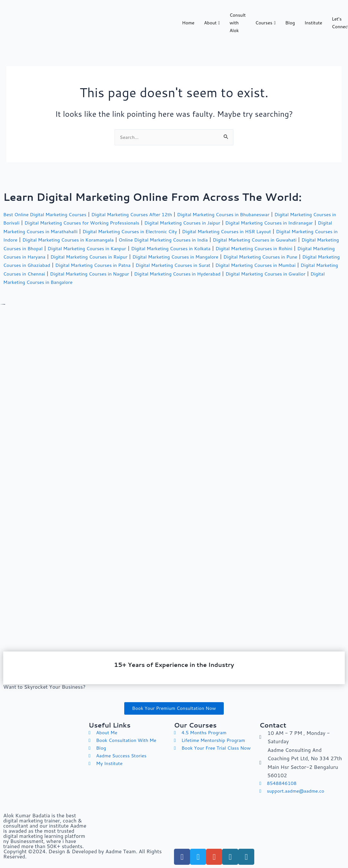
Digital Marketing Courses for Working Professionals (116, 221)
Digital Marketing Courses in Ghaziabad (193, 264)
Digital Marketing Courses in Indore (67, 238)
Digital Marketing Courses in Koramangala (164, 238)
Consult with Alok (238, 24)
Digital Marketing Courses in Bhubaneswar (244, 213)
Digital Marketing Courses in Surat (44, 272)
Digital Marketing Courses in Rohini (68, 255)
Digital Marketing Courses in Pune (101, 264)
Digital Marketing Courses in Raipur (252, 255)
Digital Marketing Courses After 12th (144, 213)
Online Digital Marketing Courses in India (268, 238)
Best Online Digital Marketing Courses (49, 213)
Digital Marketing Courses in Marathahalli (85, 230)
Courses (265, 24)
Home (188, 24)
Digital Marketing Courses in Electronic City (191, 230)
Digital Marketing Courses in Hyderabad (73, 281)
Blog (290, 24)
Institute (313, 24)
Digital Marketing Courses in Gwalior (170, 281)
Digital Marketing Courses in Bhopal (126, 247)
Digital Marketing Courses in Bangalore (265, 281)
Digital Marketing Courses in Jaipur (225, 221)
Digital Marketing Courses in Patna (287, 264)
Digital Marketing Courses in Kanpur (217, 247)
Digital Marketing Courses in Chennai (227, 272)
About (212, 24)
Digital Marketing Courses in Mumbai (134, 272)
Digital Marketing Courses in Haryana (160, 255)
